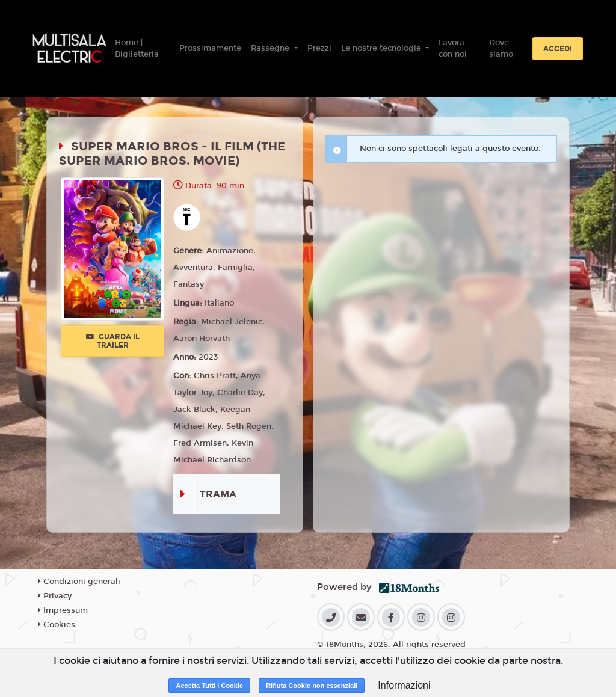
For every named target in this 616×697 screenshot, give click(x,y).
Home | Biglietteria (137, 49)
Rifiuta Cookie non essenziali (312, 686)
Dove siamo (501, 49)
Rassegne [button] (271, 48)
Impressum (63, 610)
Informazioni (404, 685)
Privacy (55, 596)
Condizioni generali (79, 582)
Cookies (57, 625)
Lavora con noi (453, 49)
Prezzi (319, 48)
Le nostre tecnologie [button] (382, 48)
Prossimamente (210, 48)
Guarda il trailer (113, 341)
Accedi (558, 49)
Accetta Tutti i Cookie (209, 686)
